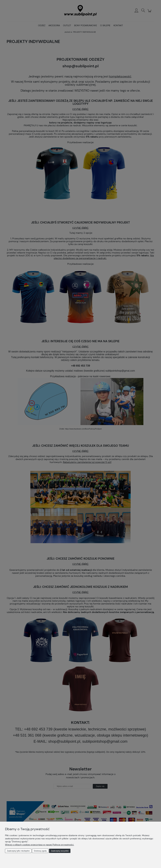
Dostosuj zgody (40, 851)
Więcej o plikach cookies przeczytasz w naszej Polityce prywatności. (40, 845)
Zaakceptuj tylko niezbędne (18, 851)
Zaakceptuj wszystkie (60, 851)
